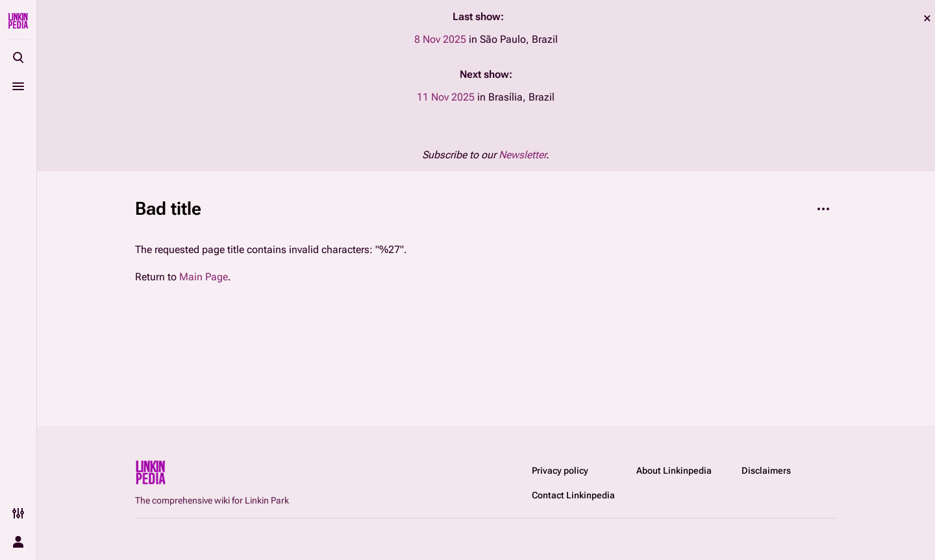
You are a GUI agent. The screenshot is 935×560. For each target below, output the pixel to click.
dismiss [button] (927, 18)
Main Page (204, 277)
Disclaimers (766, 470)
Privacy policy (560, 470)
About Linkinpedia (674, 470)
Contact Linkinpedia (573, 495)
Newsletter (522, 155)
